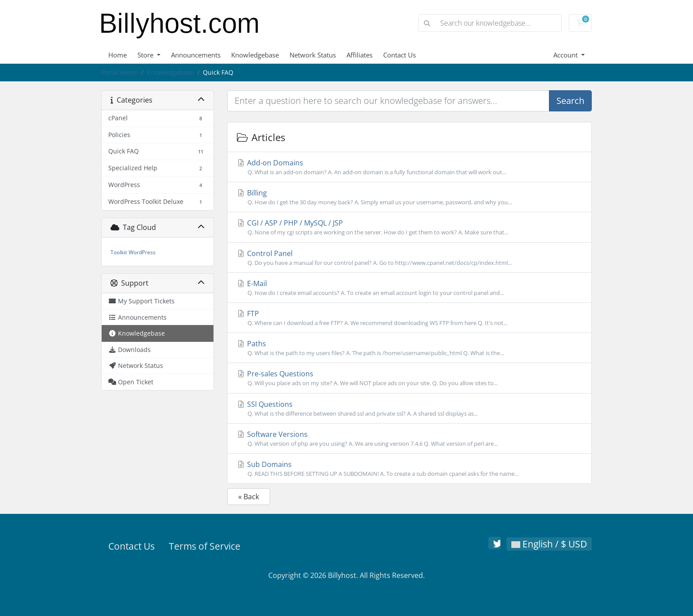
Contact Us (400, 55)
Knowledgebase (255, 55)
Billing (409, 197)
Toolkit (119, 252)
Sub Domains (409, 469)
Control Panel (409, 258)
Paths (409, 348)
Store (146, 55)
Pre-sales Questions (409, 378)
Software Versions (409, 439)
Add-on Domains (409, 167)
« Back (249, 497)
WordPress (142, 252)
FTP (409, 318)
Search (570, 101)
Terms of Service (205, 546)
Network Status (313, 55)
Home (118, 55)
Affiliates (360, 55)
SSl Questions (409, 409)
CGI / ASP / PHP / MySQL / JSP (409, 227)
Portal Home (119, 72)
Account (566, 55)
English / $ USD (549, 544)
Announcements (196, 55)
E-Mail (409, 288)
